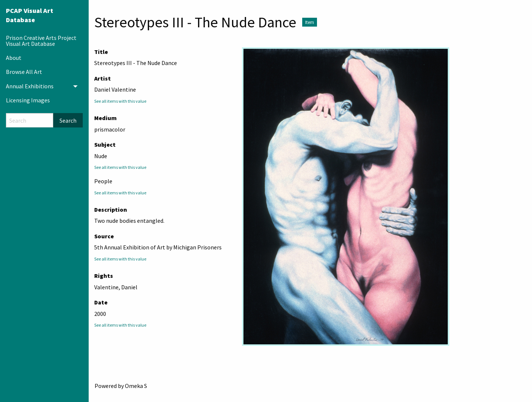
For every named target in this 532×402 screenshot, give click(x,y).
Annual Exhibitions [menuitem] (30, 86)
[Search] (30, 120)
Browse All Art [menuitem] (24, 72)
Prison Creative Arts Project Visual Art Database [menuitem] (41, 41)
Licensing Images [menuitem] (28, 100)
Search (68, 120)
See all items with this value (120, 101)
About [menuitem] (14, 58)
